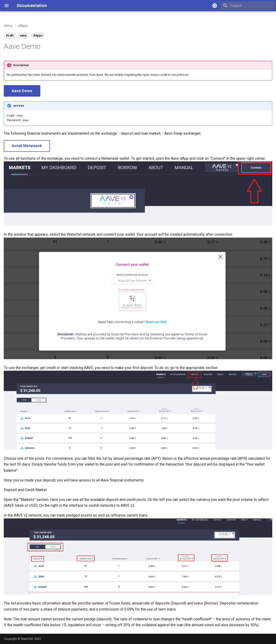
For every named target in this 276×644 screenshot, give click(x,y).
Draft (10, 35)
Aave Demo (22, 91)
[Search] (248, 6)
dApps (38, 35)
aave (23, 35)
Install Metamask (27, 146)
